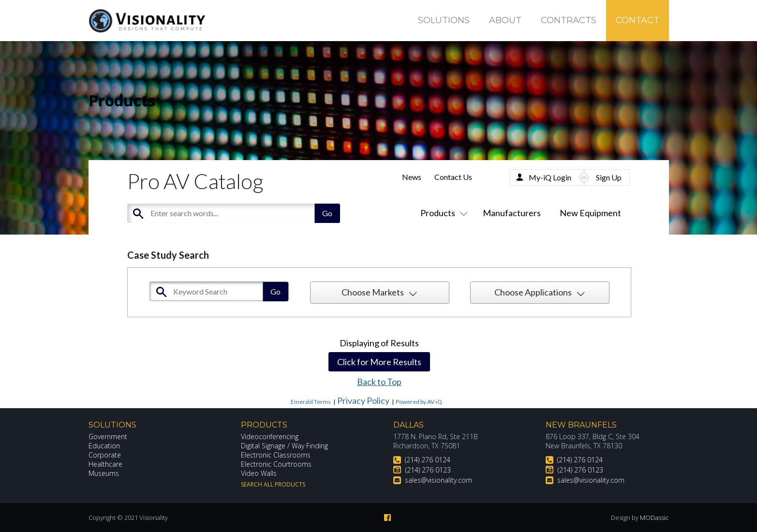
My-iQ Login (550, 177)
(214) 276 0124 (428, 460)
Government (108, 436)
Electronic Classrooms (276, 455)
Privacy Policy (363, 400)
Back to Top (379, 382)
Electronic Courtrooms (276, 464)
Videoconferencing (270, 436)
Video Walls (259, 473)
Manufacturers (512, 213)
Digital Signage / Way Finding (284, 446)
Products (442, 213)
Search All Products (273, 484)
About (505, 20)
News (412, 177)
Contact (638, 20)
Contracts (569, 20)
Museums (104, 473)
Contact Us (453, 177)
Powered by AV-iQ (419, 402)
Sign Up (609, 177)
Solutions (444, 20)
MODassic (654, 517)
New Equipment (590, 213)
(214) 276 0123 (428, 470)
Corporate (105, 455)
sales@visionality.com (438, 480)
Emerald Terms (311, 402)
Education (104, 446)
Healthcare (105, 464)
